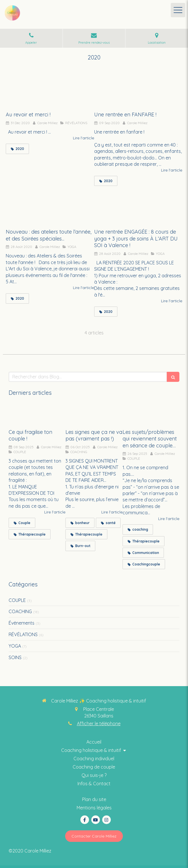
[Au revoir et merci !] (50, 91)
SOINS (15, 657)
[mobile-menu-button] (178, 10)
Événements (22, 623)
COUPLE (17, 600)
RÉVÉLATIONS (23, 634)
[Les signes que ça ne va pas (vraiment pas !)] (94, 414)
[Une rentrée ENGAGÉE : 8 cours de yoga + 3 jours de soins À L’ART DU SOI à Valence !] (138, 208)
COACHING (20, 611)
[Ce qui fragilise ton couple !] (37, 414)
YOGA (15, 646)
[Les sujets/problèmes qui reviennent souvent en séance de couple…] (151, 414)
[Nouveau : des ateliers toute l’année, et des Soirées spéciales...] (50, 208)
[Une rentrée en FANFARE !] (138, 91)
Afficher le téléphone (99, 723)
